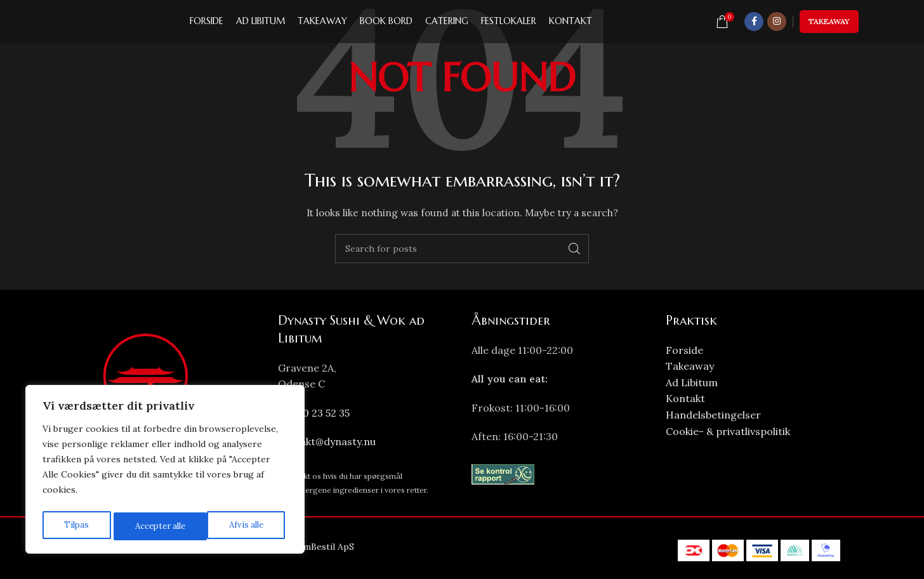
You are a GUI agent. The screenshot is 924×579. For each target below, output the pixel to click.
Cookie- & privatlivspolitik (728, 431)
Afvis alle (150, 526)
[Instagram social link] (777, 25)
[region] (165, 472)
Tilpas (75, 526)
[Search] (462, 249)
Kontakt (685, 398)
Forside (684, 350)
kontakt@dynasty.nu (327, 441)
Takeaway (829, 25)
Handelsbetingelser (713, 415)
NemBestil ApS (323, 547)
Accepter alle (241, 526)
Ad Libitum (692, 382)
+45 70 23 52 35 (314, 413)
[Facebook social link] (754, 25)
